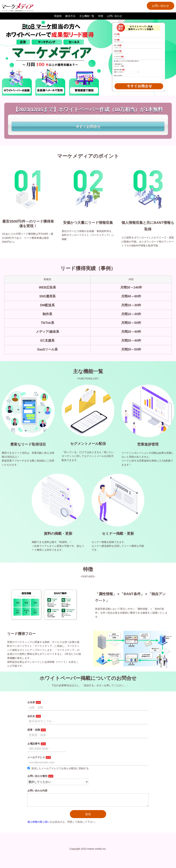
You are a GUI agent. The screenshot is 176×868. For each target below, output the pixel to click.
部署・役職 (34, 730)
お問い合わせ (161, 6)
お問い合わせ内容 (37, 791)
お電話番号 (34, 744)
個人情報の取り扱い (39, 825)
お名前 (31, 702)
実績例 (58, 16)
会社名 (31, 716)
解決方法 (70, 16)
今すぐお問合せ (88, 126)
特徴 (101, 16)
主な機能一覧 (87, 16)
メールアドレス (36, 757)
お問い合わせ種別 (37, 776)
